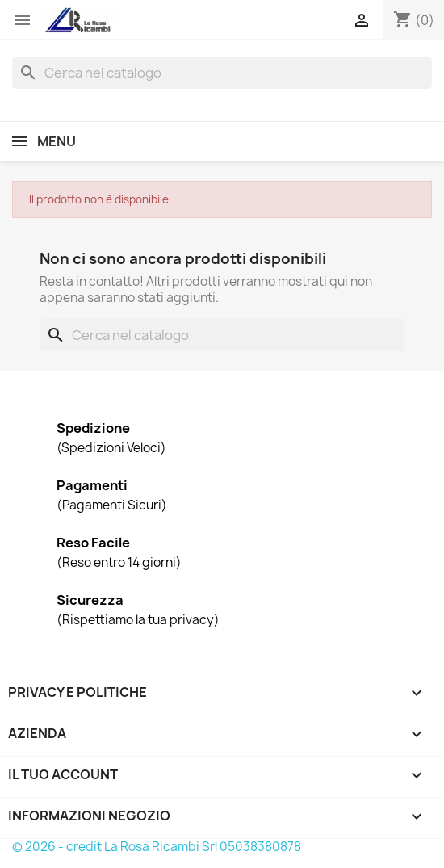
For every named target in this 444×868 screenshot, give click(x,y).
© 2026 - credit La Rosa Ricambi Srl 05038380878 (157, 847)
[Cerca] (222, 73)
